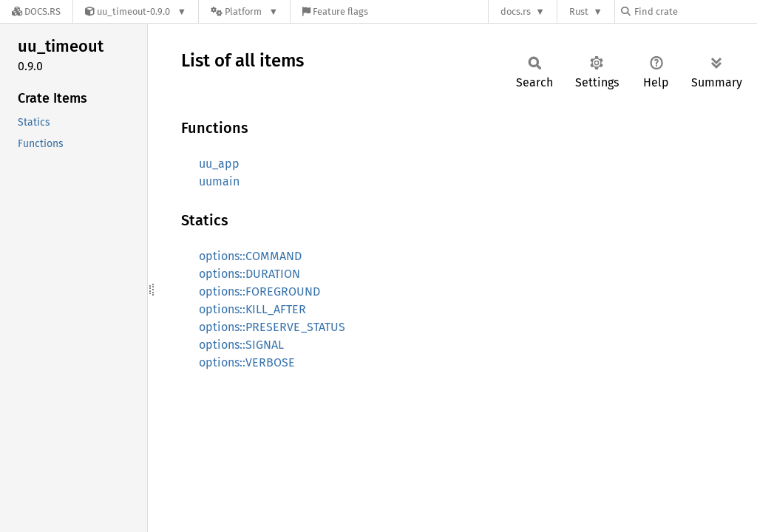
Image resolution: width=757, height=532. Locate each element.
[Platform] (244, 11)
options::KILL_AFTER (252, 309)
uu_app (219, 164)
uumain (219, 181)
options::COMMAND (250, 256)
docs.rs (516, 11)
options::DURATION (249, 274)
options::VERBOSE (247, 362)
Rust (579, 11)
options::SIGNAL (241, 345)
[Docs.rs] (36, 11)
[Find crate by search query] (695, 11)
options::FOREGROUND (259, 291)
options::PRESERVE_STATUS (272, 327)
